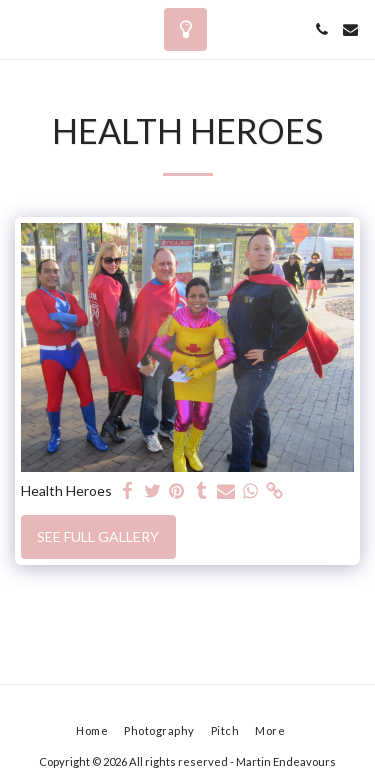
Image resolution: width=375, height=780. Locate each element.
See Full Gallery (98, 536)
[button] (22, 29)
